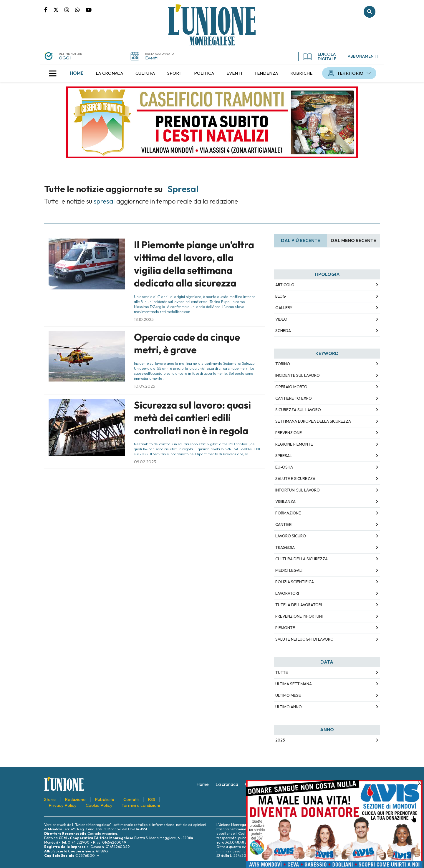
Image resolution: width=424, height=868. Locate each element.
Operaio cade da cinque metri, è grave (187, 343)
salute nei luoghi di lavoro (304, 639)
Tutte (282, 672)
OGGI (65, 58)
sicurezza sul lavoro (298, 410)
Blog (281, 296)
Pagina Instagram (70, 9)
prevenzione (289, 433)
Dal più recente (300, 240)
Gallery (284, 308)
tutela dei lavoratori (299, 605)
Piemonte (285, 628)
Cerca (370, 12)
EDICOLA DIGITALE (320, 56)
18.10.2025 (144, 319)
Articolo (285, 285)
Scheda (283, 331)
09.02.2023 (145, 462)
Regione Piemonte (294, 444)
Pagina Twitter (59, 9)
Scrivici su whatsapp (80, 9)
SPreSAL (284, 456)
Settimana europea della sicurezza (313, 421)
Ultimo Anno (289, 707)
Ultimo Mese (288, 695)
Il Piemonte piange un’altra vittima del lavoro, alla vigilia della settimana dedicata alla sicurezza (194, 264)
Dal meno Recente (353, 240)
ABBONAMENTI (363, 56)
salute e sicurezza (295, 479)
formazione (288, 513)
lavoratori (287, 593)
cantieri (284, 524)
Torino (283, 364)
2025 (280, 740)
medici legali (289, 570)
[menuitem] (77, 73)
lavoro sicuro (291, 536)
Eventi (151, 58)
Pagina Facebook (49, 9)
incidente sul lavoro (298, 375)
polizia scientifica (295, 582)
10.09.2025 (145, 386)
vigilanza (285, 502)
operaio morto (291, 387)
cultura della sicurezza (302, 559)
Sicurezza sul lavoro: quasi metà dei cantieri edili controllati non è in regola (192, 418)
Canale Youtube (89, 9)
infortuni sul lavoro (298, 490)
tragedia (285, 547)
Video (281, 319)
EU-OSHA (284, 467)
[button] (53, 73)
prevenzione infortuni (299, 616)
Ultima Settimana (294, 684)
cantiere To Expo (294, 398)
